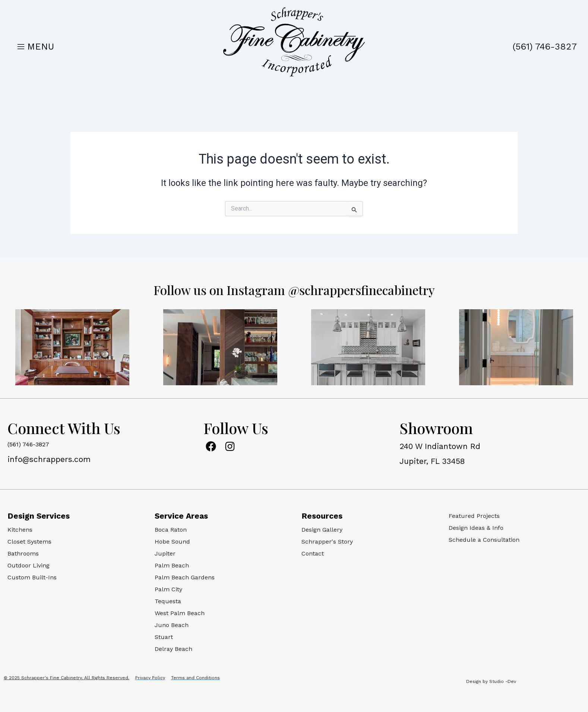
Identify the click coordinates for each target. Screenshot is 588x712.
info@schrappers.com (49, 459)
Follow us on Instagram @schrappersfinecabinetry (294, 289)
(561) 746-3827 (545, 47)
